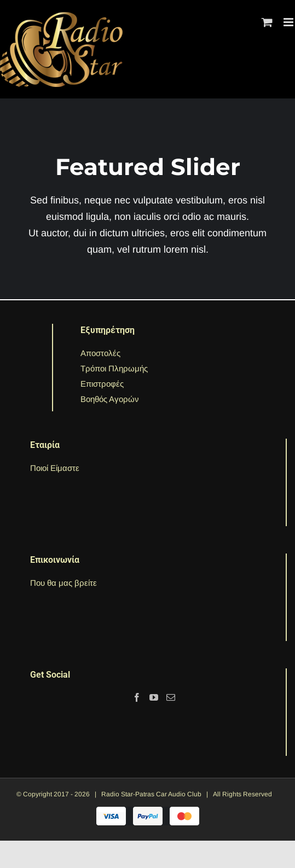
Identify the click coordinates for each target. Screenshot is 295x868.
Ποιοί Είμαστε (55, 468)
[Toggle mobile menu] (289, 22)
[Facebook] (137, 697)
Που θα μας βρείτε (63, 583)
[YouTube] (154, 697)
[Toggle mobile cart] (267, 22)
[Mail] (171, 697)
